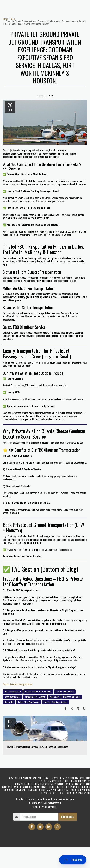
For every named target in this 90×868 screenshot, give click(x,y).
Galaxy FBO (9, 702)
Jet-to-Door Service (13, 697)
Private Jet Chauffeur (65, 692)
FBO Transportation (13, 692)
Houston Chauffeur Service (56, 702)
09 (10, 723)
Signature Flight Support (35, 697)
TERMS (34, 807)
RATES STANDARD (49, 807)
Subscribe (67, 817)
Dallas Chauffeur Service (29, 702)
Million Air (54, 697)
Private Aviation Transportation (17, 684)
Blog (13, 19)
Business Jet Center (72, 697)
